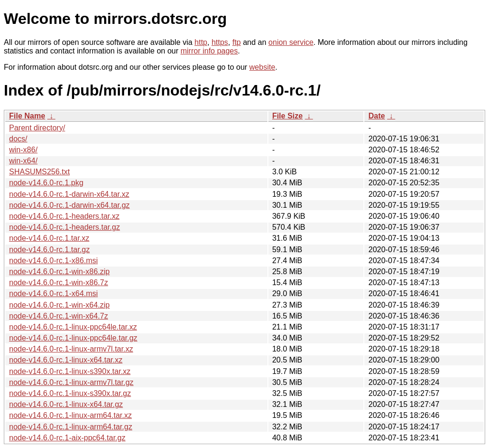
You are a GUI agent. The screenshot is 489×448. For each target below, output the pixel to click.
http (201, 42)
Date (377, 116)
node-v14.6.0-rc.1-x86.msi (53, 261)
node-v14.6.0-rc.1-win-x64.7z (58, 316)
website (262, 67)
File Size (287, 116)
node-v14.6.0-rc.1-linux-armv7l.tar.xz (71, 349)
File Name (27, 116)
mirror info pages (209, 51)
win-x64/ (23, 161)
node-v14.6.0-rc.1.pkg (46, 183)
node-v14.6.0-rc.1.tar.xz (49, 238)
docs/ (18, 139)
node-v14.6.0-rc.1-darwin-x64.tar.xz (69, 194)
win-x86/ (23, 150)
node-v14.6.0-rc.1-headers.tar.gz (64, 227)
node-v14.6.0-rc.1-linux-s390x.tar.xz (70, 371)
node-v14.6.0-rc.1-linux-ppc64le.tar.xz (73, 327)
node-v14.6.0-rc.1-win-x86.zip (59, 272)
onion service (291, 42)
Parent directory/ (37, 128)
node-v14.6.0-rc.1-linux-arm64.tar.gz (71, 427)
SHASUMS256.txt (39, 172)
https (220, 42)
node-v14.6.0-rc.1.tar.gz (49, 250)
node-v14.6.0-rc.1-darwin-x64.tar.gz (69, 205)
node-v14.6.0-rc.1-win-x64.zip (59, 305)
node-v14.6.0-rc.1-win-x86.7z (58, 283)
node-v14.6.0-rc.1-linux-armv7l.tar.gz (71, 382)
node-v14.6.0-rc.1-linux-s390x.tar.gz (70, 393)
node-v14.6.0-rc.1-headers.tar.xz (64, 216)
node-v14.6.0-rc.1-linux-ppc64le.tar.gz (73, 338)
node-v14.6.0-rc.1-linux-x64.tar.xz (66, 360)
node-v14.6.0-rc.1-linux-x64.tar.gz (66, 404)
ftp (236, 42)
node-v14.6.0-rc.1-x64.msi (53, 293)
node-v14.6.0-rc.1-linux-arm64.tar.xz (70, 415)
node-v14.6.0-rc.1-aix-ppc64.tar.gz (67, 438)
